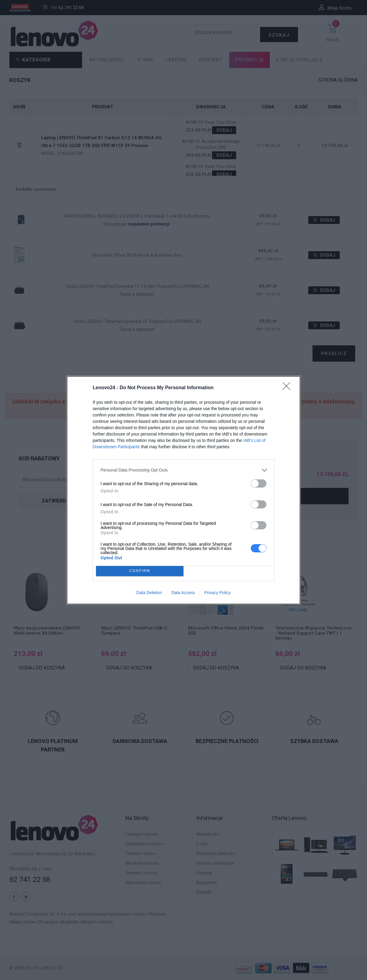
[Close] (288, 388)
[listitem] (183, 470)
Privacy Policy (218, 593)
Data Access (183, 593)
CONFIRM (140, 571)
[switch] (259, 483)
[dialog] (183, 490)
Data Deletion (149, 593)
